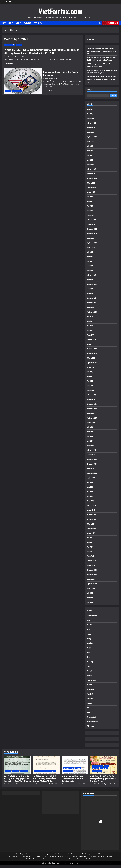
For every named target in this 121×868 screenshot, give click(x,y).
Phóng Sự (90, 673)
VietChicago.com (88, 856)
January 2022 (91, 296)
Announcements (10, 45)
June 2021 (90, 324)
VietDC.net (53, 859)
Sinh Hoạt (90, 696)
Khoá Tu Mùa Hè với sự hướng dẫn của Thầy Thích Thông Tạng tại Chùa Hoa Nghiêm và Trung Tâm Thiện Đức (102, 51)
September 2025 (92, 139)
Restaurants (91, 692)
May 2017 (90, 549)
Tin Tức (89, 706)
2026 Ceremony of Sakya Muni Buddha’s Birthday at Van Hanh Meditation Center (99, 68)
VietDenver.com (32, 856)
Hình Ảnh (90, 646)
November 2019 (92, 411)
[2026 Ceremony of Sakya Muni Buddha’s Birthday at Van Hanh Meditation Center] (75, 767)
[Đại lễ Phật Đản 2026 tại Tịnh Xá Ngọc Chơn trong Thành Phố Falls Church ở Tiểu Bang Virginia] (46, 767)
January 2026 (91, 130)
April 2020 (90, 388)
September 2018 (92, 476)
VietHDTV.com (106, 859)
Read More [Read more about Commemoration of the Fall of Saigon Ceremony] (49, 91)
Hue (11, 856)
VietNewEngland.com (47, 856)
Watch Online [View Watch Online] (110, 23)
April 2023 (90, 268)
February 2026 (91, 125)
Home (4, 23)
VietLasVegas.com (59, 861)
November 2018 (92, 466)
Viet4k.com (81, 861)
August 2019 (91, 425)
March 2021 (90, 337)
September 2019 (92, 420)
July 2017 (90, 540)
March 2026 (91, 121)
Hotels (89, 650)
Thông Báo (90, 701)
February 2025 (91, 172)
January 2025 (91, 176)
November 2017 (92, 522)
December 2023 (92, 231)
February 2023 (91, 277)
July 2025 (90, 149)
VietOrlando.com (94, 859)
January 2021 (91, 347)
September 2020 (92, 365)
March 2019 (90, 448)
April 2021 (90, 333)
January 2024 (91, 227)
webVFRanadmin (10, 786)
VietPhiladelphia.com (103, 856)
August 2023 (91, 250)
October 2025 (91, 135)
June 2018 (90, 489)
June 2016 (90, 600)
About (11, 23)
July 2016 (90, 595)
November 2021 (92, 305)
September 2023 (92, 245)
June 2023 (90, 259)
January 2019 (91, 457)
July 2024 (90, 199)
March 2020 (91, 393)
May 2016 (90, 605)
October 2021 (91, 310)
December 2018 (92, 462)
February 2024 (91, 222)
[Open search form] (100, 23)
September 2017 (92, 531)
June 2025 (90, 153)
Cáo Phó (89, 627)
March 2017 (90, 558)
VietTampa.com (43, 859)
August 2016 (91, 591)
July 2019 (90, 430)
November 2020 (92, 356)
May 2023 (90, 264)
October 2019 (91, 416)
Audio (89, 623)
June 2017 (90, 545)
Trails (88, 710)
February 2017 (91, 563)
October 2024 (91, 185)
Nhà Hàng (90, 664)
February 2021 (91, 342)
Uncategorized (91, 719)
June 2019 (90, 434)
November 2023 (92, 236)
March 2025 (90, 167)
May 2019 (90, 439)
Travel (89, 715)
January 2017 (91, 568)
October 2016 (91, 582)
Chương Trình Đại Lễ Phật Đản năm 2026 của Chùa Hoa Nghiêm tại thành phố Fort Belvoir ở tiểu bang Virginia (101, 82)
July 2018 (90, 485)
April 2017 (90, 554)
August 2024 (91, 195)
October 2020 (91, 360)
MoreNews (67, 866)
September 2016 (92, 586)
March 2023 (90, 273)
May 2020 (90, 383)
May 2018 (90, 494)
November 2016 (92, 577)
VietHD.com (71, 861)
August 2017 (91, 536)
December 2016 (92, 572)
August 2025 (91, 144)
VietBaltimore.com (15, 859)
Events (19, 45)
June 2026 (90, 112)
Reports (89, 687)
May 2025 (90, 158)
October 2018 (91, 471)
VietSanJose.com (61, 856)
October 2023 (91, 241)
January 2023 (91, 282)
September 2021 (92, 314)
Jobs (88, 655)
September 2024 (92, 190)
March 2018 (90, 503)
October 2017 (91, 526)
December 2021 (92, 300)
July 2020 (90, 374)
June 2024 (90, 204)
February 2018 (91, 508)
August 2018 (91, 480)
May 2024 (90, 208)
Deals (88, 632)
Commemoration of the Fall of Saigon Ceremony (23, 81)
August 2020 (91, 370)
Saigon (23, 856)
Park (88, 669)
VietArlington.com (29, 859)
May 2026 (90, 116)
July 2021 (90, 319)
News (88, 659)
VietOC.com (90, 861)
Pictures (89, 678)
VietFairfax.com (61, 11)
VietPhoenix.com (46, 861)
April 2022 (90, 291)
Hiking (89, 641)
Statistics (27, 23)
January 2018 (91, 513)
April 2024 (90, 213)
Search (89, 92)
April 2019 (90, 443)
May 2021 (90, 328)
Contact (18, 23)
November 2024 (92, 181)
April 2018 (90, 499)
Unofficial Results (92, 724)
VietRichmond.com (65, 859)
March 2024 (90, 218)
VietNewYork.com (75, 856)
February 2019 (91, 453)
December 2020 (92, 351)
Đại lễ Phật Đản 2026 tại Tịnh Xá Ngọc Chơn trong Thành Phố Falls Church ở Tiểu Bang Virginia (101, 60)
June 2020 (90, 379)
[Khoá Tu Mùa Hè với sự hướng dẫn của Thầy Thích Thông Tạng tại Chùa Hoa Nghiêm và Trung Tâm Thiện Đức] (17, 767)
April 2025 (90, 162)
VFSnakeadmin (9, 56)
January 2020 (91, 402)
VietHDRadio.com (32, 861)
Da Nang (16, 856)
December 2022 (92, 287)
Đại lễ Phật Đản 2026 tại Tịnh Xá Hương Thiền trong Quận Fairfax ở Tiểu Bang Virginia (102, 74)
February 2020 (91, 397)
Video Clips (38, 23)
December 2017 (92, 517)
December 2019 (92, 407)
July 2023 (90, 254)
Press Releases (17, 91)
